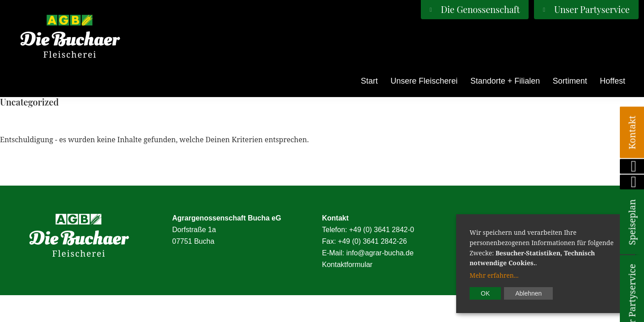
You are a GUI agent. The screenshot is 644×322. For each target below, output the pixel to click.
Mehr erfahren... (494, 275)
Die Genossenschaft (479, 9)
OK (485, 293)
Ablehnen (528, 293)
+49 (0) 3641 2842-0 (381, 230)
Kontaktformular (347, 265)
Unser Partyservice (591, 9)
